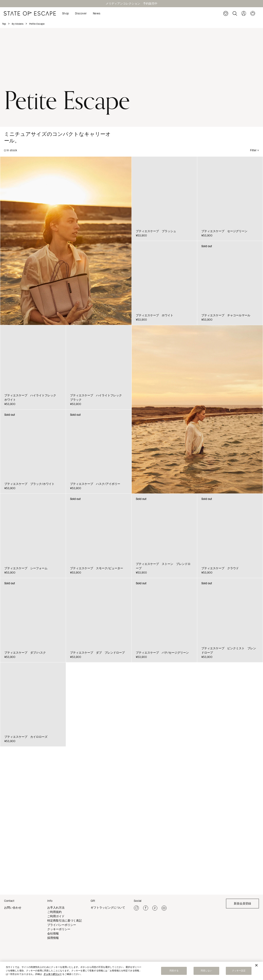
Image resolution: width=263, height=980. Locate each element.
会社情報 (53, 934)
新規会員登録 (242, 904)
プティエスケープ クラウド (220, 568)
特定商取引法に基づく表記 (65, 921)
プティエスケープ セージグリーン (224, 231)
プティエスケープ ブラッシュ (156, 231)
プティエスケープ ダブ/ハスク (25, 653)
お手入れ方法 (56, 908)
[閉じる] (256, 965)
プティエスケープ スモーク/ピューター (97, 568)
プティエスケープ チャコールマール (226, 315)
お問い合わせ (13, 908)
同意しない (206, 971)
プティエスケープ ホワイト (155, 315)
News (97, 13)
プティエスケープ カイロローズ (26, 737)
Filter (253, 150)
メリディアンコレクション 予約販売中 (131, 4)
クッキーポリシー (59, 929)
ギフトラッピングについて (108, 908)
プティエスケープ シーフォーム (26, 568)
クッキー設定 (239, 971)
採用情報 (53, 938)
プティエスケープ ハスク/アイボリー (95, 484)
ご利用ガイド (56, 916)
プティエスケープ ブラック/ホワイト (29, 484)
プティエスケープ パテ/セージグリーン (162, 653)
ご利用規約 (54, 912)
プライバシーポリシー (62, 925)
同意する (174, 971)
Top (4, 24)
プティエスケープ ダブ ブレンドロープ (97, 653)
